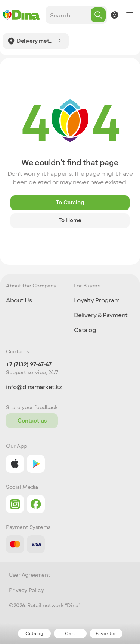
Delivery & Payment (101, 315)
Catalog (85, 330)
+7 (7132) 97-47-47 (29, 364)
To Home (70, 220)
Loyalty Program (97, 300)
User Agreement (29, 575)
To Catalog (70, 202)
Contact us (32, 420)
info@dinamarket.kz (34, 387)
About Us (19, 300)
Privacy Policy (26, 590)
